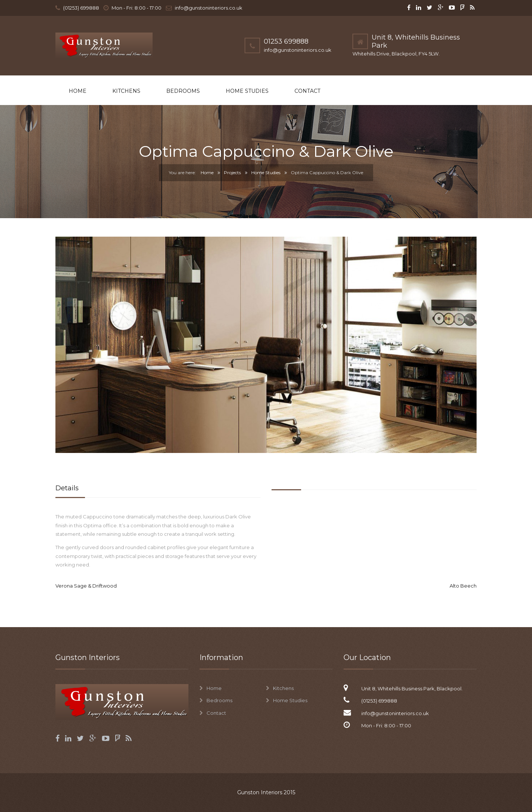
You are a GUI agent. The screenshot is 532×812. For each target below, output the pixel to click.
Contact (307, 91)
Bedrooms (183, 91)
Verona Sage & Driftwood (86, 586)
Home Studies (247, 91)
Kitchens (126, 91)
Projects (232, 172)
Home (78, 91)
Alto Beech (463, 586)
